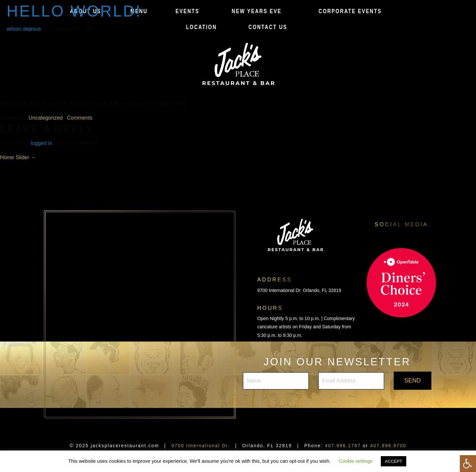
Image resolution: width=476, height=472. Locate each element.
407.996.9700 (388, 446)
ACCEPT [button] (394, 461)
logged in (41, 143)
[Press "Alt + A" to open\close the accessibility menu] (468, 464)
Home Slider (18, 157)
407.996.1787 (343, 446)
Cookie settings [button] (356, 461)
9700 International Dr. (200, 446)
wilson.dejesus (24, 29)
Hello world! (75, 11)
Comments (80, 118)
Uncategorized (45, 118)
